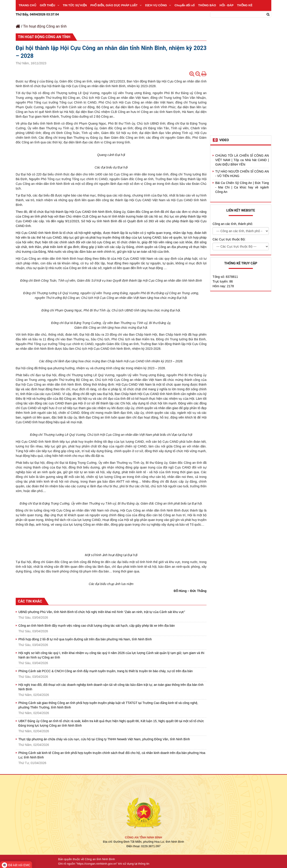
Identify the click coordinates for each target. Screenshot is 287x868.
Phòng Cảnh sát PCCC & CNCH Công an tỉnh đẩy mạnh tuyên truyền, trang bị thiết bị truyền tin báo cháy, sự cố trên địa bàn (105, 671)
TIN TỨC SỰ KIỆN (75, 5)
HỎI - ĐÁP (226, 5)
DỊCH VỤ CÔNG (158, 5)
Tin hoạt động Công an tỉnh (45, 26)
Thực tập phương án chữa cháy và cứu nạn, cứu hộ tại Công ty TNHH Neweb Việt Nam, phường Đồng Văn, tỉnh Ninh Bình (104, 739)
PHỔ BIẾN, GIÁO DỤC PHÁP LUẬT (116, 5)
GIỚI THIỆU (50, 5)
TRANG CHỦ (27, 5)
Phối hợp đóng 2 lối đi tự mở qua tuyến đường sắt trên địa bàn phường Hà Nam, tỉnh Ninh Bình (85, 639)
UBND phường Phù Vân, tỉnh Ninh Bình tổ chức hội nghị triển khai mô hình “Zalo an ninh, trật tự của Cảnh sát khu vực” (102, 612)
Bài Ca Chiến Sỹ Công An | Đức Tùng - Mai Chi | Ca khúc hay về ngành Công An (242, 187)
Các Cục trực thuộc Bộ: (229, 239)
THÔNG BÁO (207, 5)
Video (224, 140)
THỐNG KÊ (245, 5)
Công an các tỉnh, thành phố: (233, 224)
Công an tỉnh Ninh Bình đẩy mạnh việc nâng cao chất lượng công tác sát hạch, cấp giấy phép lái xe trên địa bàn (97, 626)
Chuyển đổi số (184, 5)
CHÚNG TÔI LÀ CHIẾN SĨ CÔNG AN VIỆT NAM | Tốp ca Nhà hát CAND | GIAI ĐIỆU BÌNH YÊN (242, 160)
